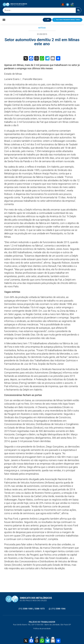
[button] (4, 20)
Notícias (42, 28)
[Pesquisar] (78, 10)
